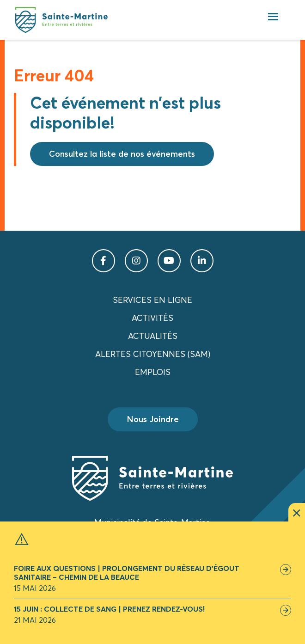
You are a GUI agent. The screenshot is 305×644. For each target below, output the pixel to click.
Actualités (153, 336)
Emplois (153, 372)
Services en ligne (152, 300)
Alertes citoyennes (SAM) (153, 354)
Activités (152, 318)
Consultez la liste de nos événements (122, 154)
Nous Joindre (153, 419)
